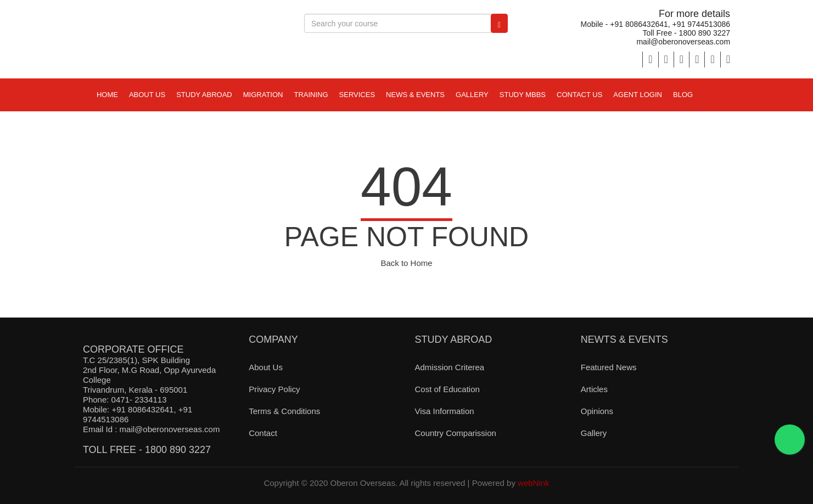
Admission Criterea (449, 367)
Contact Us (579, 95)
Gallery (472, 95)
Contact (263, 433)
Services (357, 95)
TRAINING (311, 95)
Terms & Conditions (284, 411)
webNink (534, 483)
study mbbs (523, 95)
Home (107, 95)
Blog (683, 95)
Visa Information (444, 411)
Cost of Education (447, 389)
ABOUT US (147, 95)
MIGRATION (263, 95)
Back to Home (406, 263)
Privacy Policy (274, 389)
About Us (266, 367)
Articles (594, 389)
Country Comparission (455, 433)
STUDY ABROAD (204, 95)
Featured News (609, 367)
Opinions (597, 411)
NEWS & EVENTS (415, 95)
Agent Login (638, 95)
